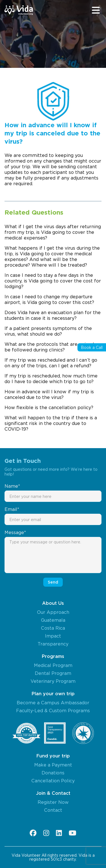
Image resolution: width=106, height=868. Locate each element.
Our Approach (53, 612)
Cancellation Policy (53, 781)
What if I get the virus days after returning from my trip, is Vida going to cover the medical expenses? (53, 232)
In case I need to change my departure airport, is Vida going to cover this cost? (49, 299)
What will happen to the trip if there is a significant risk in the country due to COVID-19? (51, 423)
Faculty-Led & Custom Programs (53, 711)
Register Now (53, 802)
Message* (15, 532)
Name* (12, 486)
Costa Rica (53, 628)
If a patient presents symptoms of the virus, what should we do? (48, 331)
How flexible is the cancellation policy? (49, 407)
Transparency (53, 644)
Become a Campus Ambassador (53, 703)
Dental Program (53, 673)
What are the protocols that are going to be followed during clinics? (51, 347)
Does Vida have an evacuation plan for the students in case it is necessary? (53, 315)
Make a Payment (53, 765)
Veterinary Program (53, 681)
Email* (12, 509)
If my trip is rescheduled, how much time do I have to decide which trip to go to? (51, 379)
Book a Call (92, 347)
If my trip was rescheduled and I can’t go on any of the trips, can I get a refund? (51, 363)
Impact (53, 636)
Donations (53, 773)
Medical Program (53, 665)
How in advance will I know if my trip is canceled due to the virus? (49, 394)
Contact (53, 810)
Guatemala (53, 620)
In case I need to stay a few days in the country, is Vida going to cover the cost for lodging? (53, 281)
